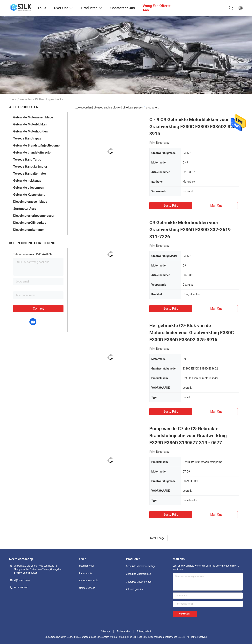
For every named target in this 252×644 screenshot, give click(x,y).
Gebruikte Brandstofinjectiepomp (36, 145)
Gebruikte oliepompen (29, 188)
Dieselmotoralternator (29, 230)
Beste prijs (171, 206)
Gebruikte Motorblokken (30, 124)
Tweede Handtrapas (27, 138)
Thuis (12, 99)
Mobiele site (123, 631)
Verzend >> (185, 614)
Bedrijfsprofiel (86, 566)
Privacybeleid (144, 631)
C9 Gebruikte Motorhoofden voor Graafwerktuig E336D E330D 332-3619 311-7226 (190, 230)
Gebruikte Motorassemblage (33, 117)
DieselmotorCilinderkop (30, 223)
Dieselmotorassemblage (30, 202)
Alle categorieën (134, 589)
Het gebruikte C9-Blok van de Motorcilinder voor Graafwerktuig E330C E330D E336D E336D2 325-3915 (192, 333)
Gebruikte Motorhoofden (30, 131)
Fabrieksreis (86, 573)
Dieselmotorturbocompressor (34, 216)
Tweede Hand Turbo (27, 159)
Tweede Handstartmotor (30, 167)
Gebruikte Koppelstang (29, 195)
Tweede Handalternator (30, 174)
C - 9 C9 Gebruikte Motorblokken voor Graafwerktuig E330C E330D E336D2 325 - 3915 (194, 127)
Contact (38, 309)
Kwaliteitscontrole (89, 581)
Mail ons (216, 206)
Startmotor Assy (25, 209)
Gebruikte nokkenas (27, 181)
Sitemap (106, 631)
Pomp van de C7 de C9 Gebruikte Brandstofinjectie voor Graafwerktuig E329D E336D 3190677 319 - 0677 (188, 436)
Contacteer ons (87, 588)
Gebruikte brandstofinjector (33, 152)
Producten (26, 99)
